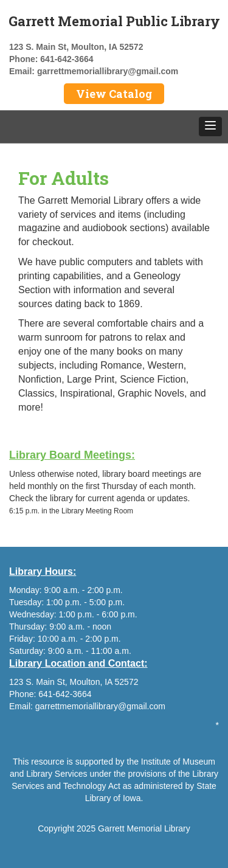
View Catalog (114, 94)
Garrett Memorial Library (144, 828)
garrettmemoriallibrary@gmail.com (108, 71)
